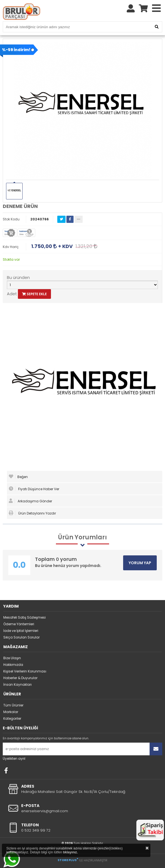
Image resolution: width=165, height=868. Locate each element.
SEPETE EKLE (34, 294)
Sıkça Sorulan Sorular (21, 637)
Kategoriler (12, 718)
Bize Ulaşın (12, 658)
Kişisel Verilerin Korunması (25, 671)
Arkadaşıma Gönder (30, 501)
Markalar (11, 712)
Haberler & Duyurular (20, 678)
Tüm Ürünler (13, 705)
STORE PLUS (68, 860)
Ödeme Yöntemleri (19, 624)
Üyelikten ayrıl (14, 758)
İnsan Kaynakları (17, 684)
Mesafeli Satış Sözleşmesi (25, 617)
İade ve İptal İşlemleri (21, 631)
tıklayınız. (70, 852)
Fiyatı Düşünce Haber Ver (34, 489)
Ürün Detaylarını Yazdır (32, 513)
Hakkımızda (13, 665)
